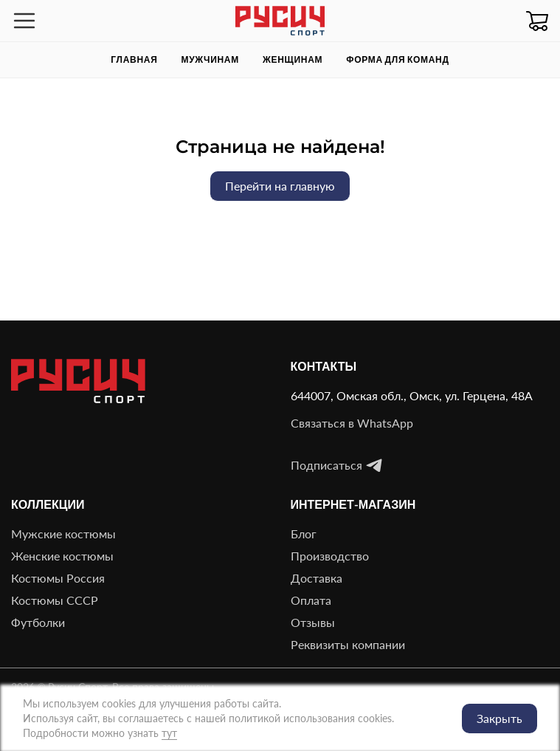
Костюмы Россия (58, 578)
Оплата (311, 600)
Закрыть (499, 718)
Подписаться (337, 465)
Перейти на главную (280, 186)
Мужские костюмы (63, 534)
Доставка (317, 578)
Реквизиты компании (348, 644)
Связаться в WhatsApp (352, 423)
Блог (304, 534)
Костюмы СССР (55, 600)
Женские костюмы (62, 556)
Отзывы (313, 622)
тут (169, 733)
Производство (330, 556)
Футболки (38, 622)
